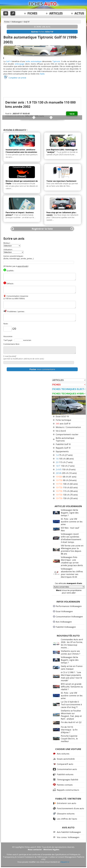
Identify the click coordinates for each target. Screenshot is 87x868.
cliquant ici (65, 862)
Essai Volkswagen (64, 611)
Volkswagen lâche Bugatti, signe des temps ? (70, 513)
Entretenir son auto (66, 803)
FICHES (32, 13)
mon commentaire (42, 369)
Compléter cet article (17, 78)
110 (67, 487)
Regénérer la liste (42, 229)
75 (64, 455)
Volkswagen (17, 22)
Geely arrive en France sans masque (72, 667)
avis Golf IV (63, 424)
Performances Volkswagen (69, 606)
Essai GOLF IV (62, 416)
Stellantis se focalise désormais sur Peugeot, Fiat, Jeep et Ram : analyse (71, 715)
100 (67, 484)
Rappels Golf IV (63, 448)
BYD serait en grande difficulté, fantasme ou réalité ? (72, 687)
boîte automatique (34, 61)
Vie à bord (61, 431)
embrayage (20, 64)
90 (66, 480)
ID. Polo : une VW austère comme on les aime (72, 522)
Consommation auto (67, 769)
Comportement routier (67, 434)
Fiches (7, 22)
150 (65, 466)
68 (66, 477)
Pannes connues (65, 785)
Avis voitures (63, 754)
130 (67, 495)
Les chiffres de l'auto (67, 819)
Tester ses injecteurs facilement (61, 181)
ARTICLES (56, 13)
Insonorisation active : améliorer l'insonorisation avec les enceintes (21, 151)
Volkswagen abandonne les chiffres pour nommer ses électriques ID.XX (72, 573)
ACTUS (79, 13)
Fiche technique (63, 420)
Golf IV (27, 22)
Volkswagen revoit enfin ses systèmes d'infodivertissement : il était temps (71, 538)
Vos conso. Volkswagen (68, 837)
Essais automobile (66, 759)
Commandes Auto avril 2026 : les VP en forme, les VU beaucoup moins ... (72, 643)
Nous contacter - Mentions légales (44, 850)
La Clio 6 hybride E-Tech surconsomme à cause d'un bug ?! (71, 704)
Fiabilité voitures (65, 774)
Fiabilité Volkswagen (66, 627)
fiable (42, 74)
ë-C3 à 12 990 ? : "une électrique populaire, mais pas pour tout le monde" (71, 676)
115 (64, 462)
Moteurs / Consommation (68, 427)
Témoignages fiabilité (68, 780)
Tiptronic (56, 61)
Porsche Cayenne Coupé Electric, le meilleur (69, 739)
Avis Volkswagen (64, 622)
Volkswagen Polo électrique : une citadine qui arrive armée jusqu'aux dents (72, 561)
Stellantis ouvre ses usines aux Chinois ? (71, 652)
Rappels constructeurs (68, 790)
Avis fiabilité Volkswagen (69, 832)
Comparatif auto (65, 764)
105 (65, 459)
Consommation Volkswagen (69, 617)
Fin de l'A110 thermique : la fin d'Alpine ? (69, 730)
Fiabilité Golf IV (63, 444)
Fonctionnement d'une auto (70, 808)
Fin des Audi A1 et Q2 (71, 722)
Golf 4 (9, 61)
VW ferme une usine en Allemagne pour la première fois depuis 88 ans (72, 550)
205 (66, 473)
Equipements (62, 451)
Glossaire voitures (66, 814)
